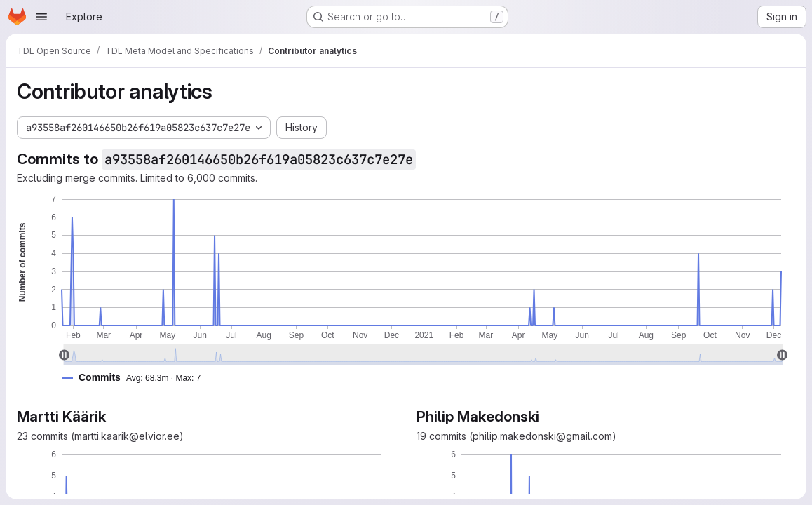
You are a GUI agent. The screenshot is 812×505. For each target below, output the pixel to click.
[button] (137, 378)
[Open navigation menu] (41, 17)
